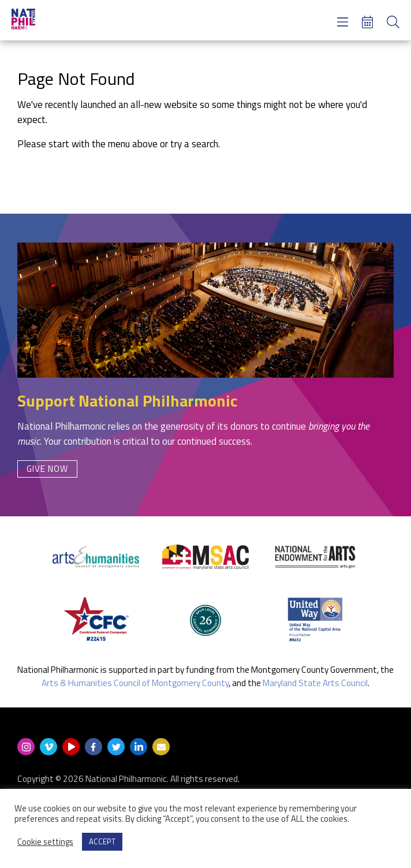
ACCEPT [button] (102, 841)
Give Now (47, 469)
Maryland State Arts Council (315, 683)
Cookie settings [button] (45, 842)
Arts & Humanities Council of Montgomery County (135, 683)
